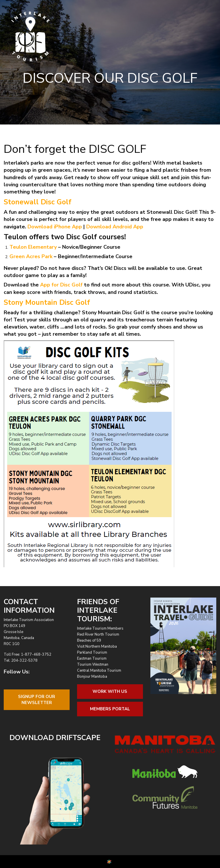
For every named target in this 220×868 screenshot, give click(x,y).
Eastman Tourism (92, 659)
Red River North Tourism (98, 634)
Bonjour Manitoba (92, 677)
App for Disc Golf (61, 285)
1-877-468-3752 (36, 655)
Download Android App (115, 227)
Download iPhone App (55, 227)
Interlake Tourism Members (100, 628)
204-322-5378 (24, 661)
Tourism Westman (93, 665)
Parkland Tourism (92, 653)
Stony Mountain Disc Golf (47, 302)
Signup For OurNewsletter (37, 700)
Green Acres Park (31, 256)
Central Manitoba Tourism (99, 671)
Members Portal (110, 709)
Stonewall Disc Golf (38, 202)
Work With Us (110, 691)
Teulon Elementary (33, 247)
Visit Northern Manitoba (97, 646)
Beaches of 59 (89, 640)
